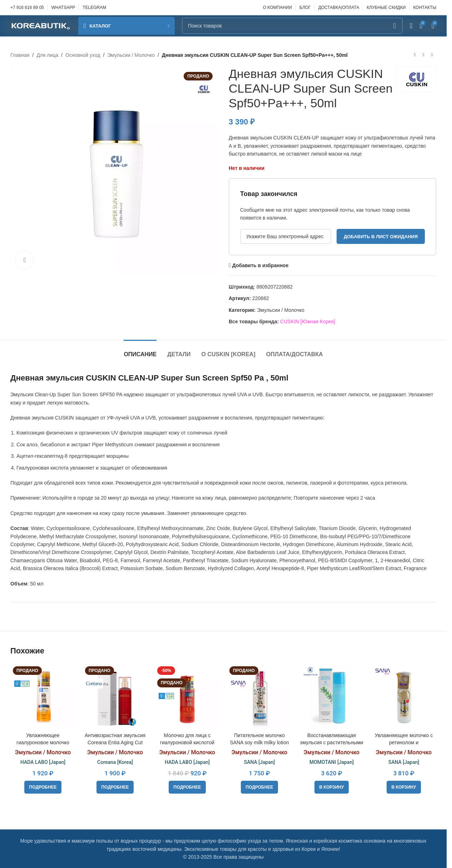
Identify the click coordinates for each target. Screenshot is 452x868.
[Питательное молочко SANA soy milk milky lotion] (259, 696)
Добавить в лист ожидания (381, 237)
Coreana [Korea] (115, 762)
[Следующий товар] (432, 55)
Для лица (47, 55)
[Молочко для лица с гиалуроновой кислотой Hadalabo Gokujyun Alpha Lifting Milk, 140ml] (187, 696)
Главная (20, 55)
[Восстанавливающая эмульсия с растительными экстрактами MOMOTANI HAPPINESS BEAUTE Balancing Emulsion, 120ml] (332, 696)
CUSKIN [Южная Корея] (308, 322)
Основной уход (83, 55)
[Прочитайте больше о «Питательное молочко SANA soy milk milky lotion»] (260, 787)
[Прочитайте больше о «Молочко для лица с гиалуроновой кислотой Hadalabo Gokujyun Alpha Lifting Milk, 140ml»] (187, 787)
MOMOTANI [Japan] (332, 762)
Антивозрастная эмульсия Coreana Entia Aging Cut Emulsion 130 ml (115, 742)
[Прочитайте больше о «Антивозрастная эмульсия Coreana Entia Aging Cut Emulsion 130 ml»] (115, 787)
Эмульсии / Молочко (131, 55)
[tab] (140, 351)
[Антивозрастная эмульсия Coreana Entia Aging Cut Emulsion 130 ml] (115, 696)
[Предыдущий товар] (415, 55)
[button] (332, 787)
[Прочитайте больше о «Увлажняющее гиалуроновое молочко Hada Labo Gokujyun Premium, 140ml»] (43, 787)
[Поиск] (292, 26)
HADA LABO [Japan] (43, 762)
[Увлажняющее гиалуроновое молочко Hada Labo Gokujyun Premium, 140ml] (43, 696)
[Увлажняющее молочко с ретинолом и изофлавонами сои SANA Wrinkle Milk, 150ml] (404, 696)
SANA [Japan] (260, 762)
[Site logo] (41, 25)
